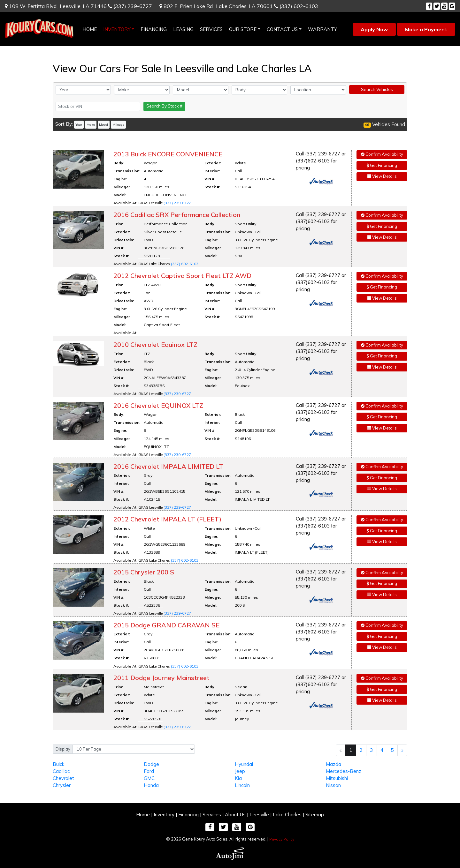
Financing (188, 815)
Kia (238, 778)
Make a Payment (426, 29)
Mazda (333, 764)
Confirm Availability (382, 154)
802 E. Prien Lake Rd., (216, 6)
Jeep (240, 771)
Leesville (259, 815)
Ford (149, 771)
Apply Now (374, 29)
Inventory (164, 815)
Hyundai (244, 764)
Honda (151, 785)
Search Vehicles (377, 89)
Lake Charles (287, 815)
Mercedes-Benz (344, 771)
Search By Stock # (164, 106)
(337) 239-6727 (130, 6)
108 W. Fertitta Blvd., (56, 6)
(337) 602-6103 (296, 6)
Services (212, 815)
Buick (58, 764)
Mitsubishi (337, 778)
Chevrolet (63, 778)
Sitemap (315, 815)
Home (143, 815)
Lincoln (242, 785)
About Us (235, 815)
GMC (149, 778)
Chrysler (62, 785)
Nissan (333, 785)
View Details (382, 176)
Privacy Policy (282, 839)
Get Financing (382, 165)
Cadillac (61, 771)
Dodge (151, 764)
